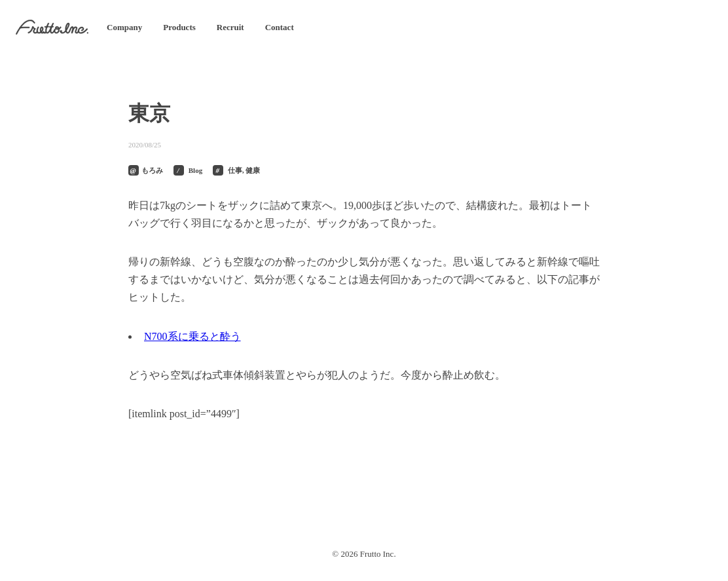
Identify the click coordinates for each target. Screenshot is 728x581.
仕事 (235, 170)
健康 (253, 170)
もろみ (152, 170)
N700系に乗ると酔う (192, 336)
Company (124, 27)
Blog (195, 170)
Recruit (230, 27)
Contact (280, 27)
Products (179, 27)
